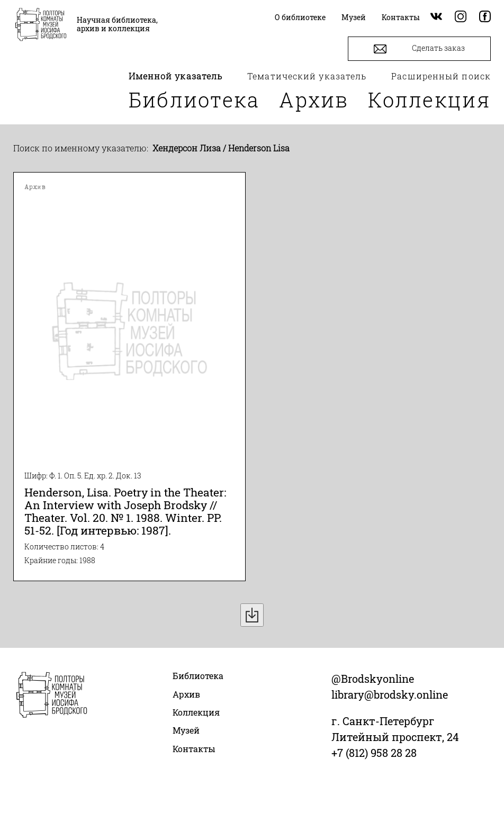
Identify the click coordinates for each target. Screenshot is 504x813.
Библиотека (194, 100)
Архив (314, 100)
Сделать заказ (419, 49)
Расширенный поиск (441, 76)
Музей (186, 730)
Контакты (194, 749)
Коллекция (429, 100)
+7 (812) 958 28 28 (374, 753)
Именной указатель (176, 76)
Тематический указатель (307, 76)
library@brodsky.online (390, 694)
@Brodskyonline (373, 679)
